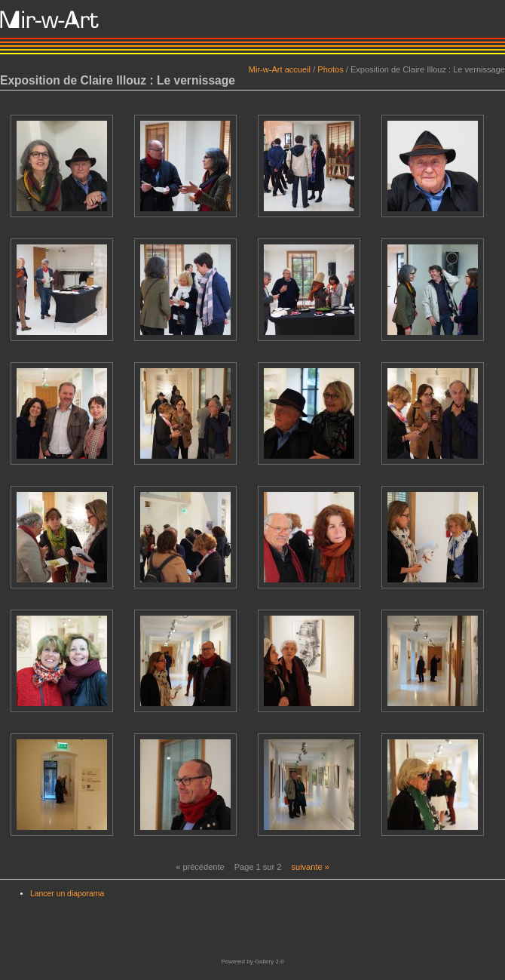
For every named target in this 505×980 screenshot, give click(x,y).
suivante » (310, 867)
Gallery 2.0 (269, 962)
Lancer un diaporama (67, 894)
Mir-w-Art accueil (280, 69)
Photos (330, 69)
